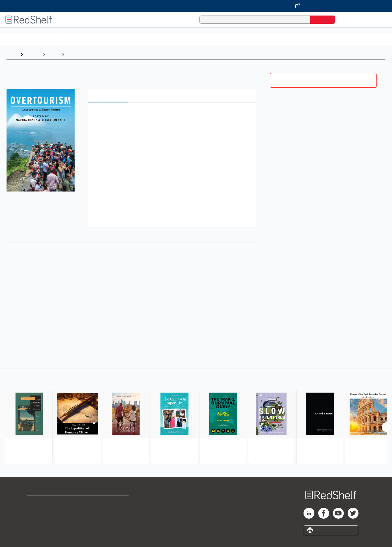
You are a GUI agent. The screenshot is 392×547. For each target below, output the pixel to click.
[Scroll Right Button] (387, 427)
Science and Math (107, 39)
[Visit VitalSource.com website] (196, 6)
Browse (33, 54)
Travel (54, 54)
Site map (36, 529)
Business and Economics (211, 39)
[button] (173, 115)
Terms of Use (109, 502)
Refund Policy (109, 511)
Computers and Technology (155, 39)
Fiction (308, 39)
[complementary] (196, 417)
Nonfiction (330, 39)
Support (35, 511)
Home (12, 54)
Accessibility (108, 520)
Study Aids (73, 39)
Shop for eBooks (45, 502)
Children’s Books (361, 39)
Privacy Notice (42, 520)
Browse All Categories (28, 39)
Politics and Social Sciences (268, 39)
